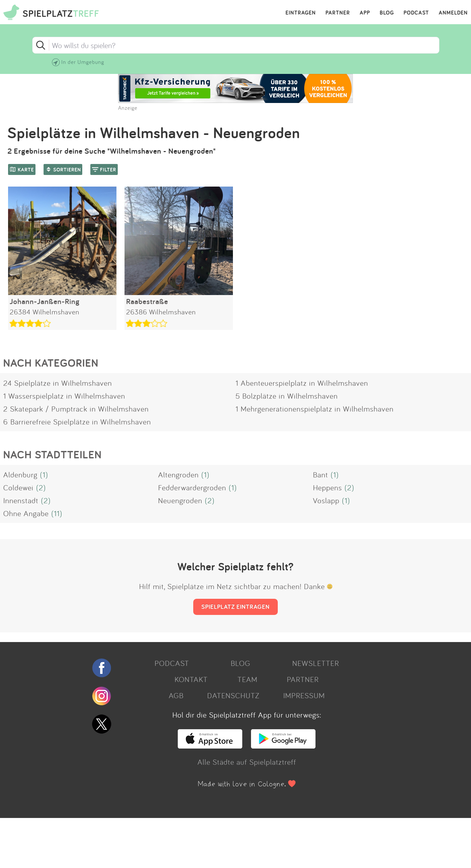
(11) (57, 513)
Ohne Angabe (26, 513)
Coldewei (18, 487)
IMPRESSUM (304, 695)
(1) (44, 475)
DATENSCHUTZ (233, 695)
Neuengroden (180, 500)
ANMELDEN (453, 13)
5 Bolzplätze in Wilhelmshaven (287, 396)
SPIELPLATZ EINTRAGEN (235, 607)
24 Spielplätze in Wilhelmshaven (58, 383)
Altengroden (178, 475)
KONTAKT (191, 679)
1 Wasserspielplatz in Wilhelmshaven (64, 396)
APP (365, 13)
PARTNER (338, 13)
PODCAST (416, 13)
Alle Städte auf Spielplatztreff (247, 762)
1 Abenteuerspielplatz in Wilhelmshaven (302, 383)
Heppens (327, 487)
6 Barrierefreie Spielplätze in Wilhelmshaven (77, 422)
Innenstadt (21, 500)
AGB (176, 695)
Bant (321, 475)
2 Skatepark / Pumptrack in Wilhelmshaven (76, 409)
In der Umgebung (83, 62)
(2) (41, 487)
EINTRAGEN (301, 13)
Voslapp (326, 500)
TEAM (247, 679)
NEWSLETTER (316, 663)
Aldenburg (20, 475)
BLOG (387, 13)
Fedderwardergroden (192, 487)
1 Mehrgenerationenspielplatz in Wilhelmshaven (315, 409)
